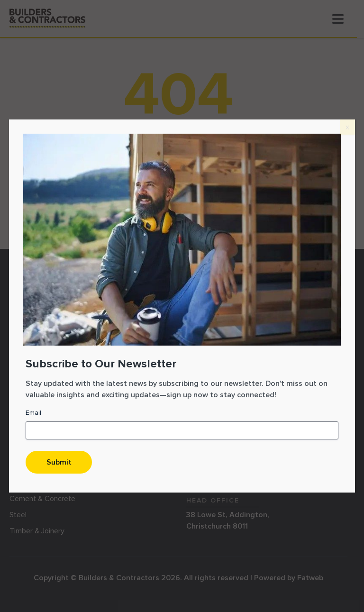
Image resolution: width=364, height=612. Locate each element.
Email (33, 413)
